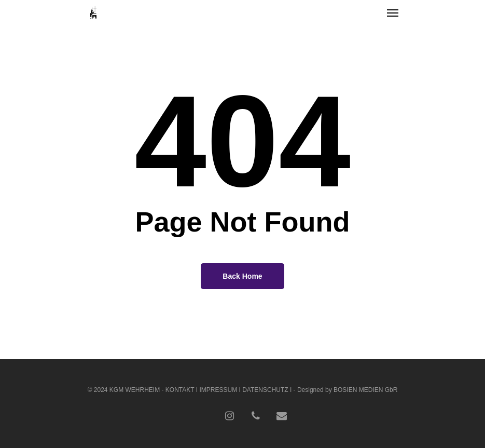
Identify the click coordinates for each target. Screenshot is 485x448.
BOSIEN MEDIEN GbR (365, 390)
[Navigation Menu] (393, 12)
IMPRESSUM (218, 390)
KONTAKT (180, 390)
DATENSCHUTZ (265, 390)
